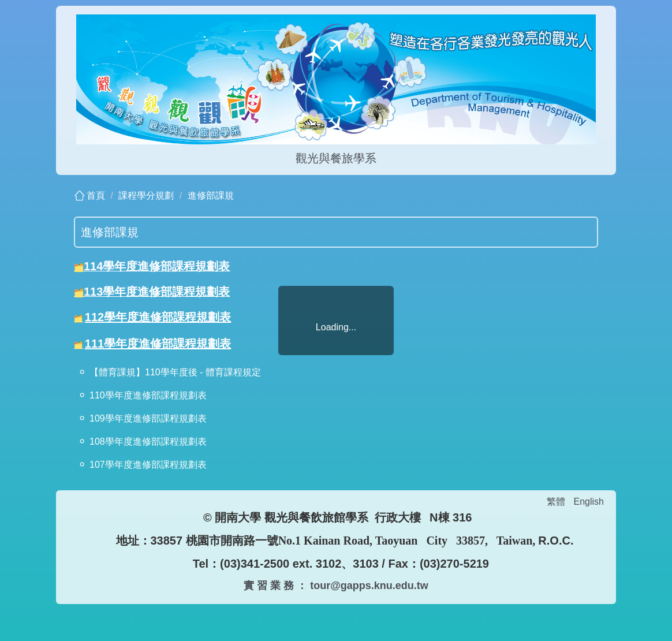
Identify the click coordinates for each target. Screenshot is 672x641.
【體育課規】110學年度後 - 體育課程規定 (175, 372)
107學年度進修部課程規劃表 (148, 465)
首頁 (96, 195)
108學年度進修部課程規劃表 (148, 441)
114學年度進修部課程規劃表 (157, 266)
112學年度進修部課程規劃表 (158, 317)
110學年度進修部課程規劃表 (148, 395)
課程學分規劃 (146, 195)
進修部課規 (211, 195)
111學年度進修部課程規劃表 (158, 344)
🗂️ (79, 267)
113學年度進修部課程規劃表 (157, 292)
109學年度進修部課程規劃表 (148, 418)
